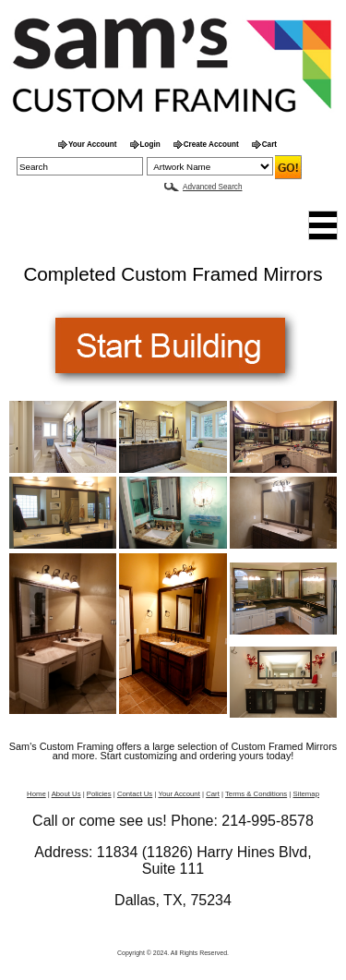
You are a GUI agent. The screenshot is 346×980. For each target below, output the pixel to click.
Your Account (93, 145)
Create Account (211, 145)
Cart (269, 145)
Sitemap (306, 794)
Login (150, 145)
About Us (66, 794)
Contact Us (135, 794)
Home (36, 794)
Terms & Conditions (256, 794)
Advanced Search (212, 187)
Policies (99, 794)
